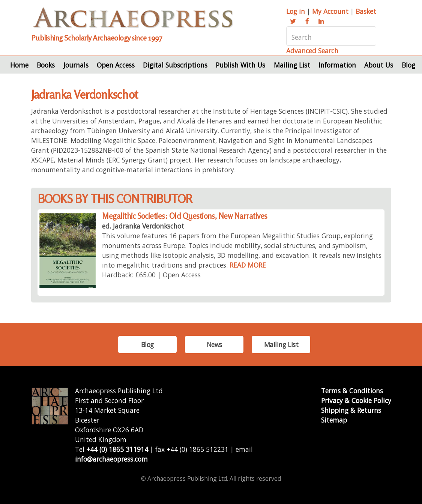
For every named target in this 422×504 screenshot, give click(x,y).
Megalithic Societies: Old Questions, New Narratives (185, 216)
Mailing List (292, 65)
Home (19, 65)
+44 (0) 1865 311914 (117, 449)
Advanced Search (312, 51)
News (214, 345)
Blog (408, 65)
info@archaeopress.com (111, 459)
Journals (76, 65)
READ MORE (248, 265)
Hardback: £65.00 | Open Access (151, 275)
